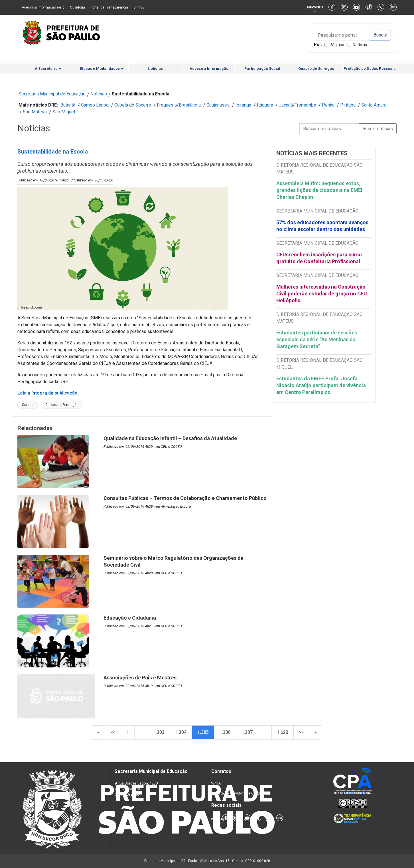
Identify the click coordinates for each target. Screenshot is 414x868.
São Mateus (35, 112)
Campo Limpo (95, 105)
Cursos (28, 405)
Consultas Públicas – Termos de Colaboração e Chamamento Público (185, 498)
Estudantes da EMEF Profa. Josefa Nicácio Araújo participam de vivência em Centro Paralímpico (321, 385)
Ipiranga (243, 105)
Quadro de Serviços (316, 69)
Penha (328, 105)
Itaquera (265, 105)
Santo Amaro (374, 105)
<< (113, 732)
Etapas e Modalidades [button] (102, 69)
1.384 (181, 732)
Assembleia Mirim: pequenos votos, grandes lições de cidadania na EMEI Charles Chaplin (319, 190)
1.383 (159, 732)
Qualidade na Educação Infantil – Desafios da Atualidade (170, 438)
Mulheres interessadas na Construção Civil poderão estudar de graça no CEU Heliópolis (322, 294)
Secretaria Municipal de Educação (52, 94)
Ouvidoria (77, 7)
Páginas (337, 45)
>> (301, 732)
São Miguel (64, 112)
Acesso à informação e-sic (43, 7)
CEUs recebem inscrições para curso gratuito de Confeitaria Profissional (319, 258)
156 (218, 783)
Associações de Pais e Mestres (140, 678)
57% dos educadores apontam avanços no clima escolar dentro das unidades (322, 226)
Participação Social (262, 69)
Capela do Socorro (133, 105)
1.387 (247, 732)
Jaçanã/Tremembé (298, 105)
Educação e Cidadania (130, 618)
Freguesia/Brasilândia (179, 105)
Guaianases (218, 105)
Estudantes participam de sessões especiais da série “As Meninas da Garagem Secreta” (317, 339)
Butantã (68, 105)
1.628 (283, 732)
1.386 (225, 732)
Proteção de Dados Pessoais (370, 69)
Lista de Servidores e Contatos (241, 793)
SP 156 (139, 7)
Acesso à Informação (209, 69)
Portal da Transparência (109, 7)
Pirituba (348, 105)
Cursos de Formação (62, 405)
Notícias (360, 45)
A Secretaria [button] (48, 69)
